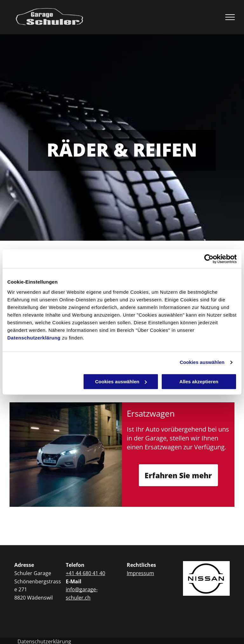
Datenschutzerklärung (34, 338)
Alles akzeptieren (199, 382)
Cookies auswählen (202, 362)
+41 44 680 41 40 (85, 573)
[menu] (230, 17)
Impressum (140, 573)
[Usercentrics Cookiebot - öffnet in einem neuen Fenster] (209, 259)
